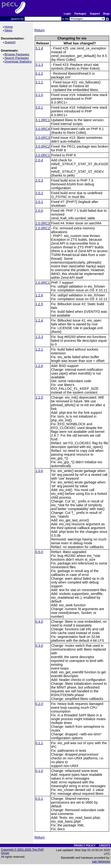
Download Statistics (19, 61)
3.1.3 (39, 65)
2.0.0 (39, 211)
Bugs (107, 14)
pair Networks (101, 862)
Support (95, 14)
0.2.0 (39, 704)
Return (40, 30)
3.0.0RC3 (43, 138)
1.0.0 (39, 471)
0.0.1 (39, 799)
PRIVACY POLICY (85, 845)
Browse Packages (18, 54)
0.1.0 (39, 771)
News (9, 30)
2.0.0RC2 (43, 228)
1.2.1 (39, 349)
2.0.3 (39, 180)
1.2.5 (39, 304)
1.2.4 (39, 320)
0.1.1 (39, 743)
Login (67, 14)
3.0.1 (39, 107)
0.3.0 (39, 646)
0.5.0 (39, 552)
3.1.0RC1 (43, 120)
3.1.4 (39, 48)
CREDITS (104, 845)
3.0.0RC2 (43, 146)
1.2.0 (39, 366)
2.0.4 (39, 160)
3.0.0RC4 (43, 129)
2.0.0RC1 (43, 283)
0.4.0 (39, 622)
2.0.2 (39, 193)
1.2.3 (39, 337)
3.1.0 (39, 95)
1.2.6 (39, 295)
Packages (80, 14)
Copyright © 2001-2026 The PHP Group (22, 851)
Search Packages (17, 58)
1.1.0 (39, 397)
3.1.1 (39, 82)
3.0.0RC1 (43, 155)
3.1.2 (39, 73)
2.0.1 (39, 202)
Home (9, 27)
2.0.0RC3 (43, 223)
